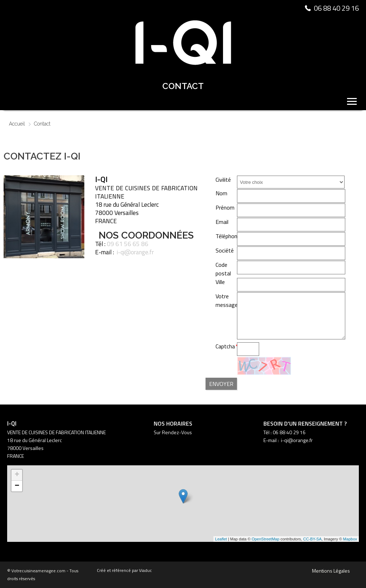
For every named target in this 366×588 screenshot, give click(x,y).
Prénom (225, 207)
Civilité (223, 180)
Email (222, 222)
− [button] (17, 486)
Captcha (225, 346)
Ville (220, 282)
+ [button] (17, 475)
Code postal (223, 269)
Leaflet (221, 539)
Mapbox (350, 539)
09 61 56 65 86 (128, 244)
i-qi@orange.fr (135, 252)
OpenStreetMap (266, 539)
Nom (221, 193)
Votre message (227, 300)
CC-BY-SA (312, 539)
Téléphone (228, 236)
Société (225, 250)
